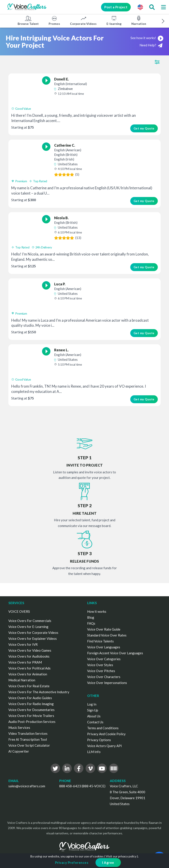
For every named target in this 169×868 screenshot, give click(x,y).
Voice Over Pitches (101, 671)
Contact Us (95, 722)
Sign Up (93, 710)
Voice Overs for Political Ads (29, 668)
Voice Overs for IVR (23, 644)
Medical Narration (22, 680)
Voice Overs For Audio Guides (30, 698)
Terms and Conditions (103, 728)
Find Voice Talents (100, 641)
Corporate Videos (83, 20)
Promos (54, 20)
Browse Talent (28, 20)
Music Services (19, 728)
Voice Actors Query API (105, 746)
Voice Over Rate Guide (104, 629)
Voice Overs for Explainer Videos (33, 638)
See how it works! (147, 38)
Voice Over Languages (104, 647)
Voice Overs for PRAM (25, 662)
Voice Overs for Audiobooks (29, 656)
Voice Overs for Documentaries (31, 710)
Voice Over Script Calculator (29, 745)
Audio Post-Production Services (32, 722)
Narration (139, 20)
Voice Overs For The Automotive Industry (39, 692)
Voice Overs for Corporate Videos (33, 633)
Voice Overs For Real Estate (29, 686)
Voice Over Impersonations (107, 683)
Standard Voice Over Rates (107, 635)
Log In (92, 704)
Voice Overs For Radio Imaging (31, 704)
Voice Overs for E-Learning (28, 627)
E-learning (114, 20)
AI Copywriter (19, 751)
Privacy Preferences (72, 863)
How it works (97, 611)
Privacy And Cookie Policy (106, 734)
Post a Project (116, 7)
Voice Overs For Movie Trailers (31, 716)
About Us (94, 716)
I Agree (108, 863)
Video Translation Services (28, 733)
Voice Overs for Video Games (30, 650)
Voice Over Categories (104, 659)
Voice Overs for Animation (28, 674)
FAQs (91, 623)
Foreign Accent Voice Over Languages (115, 653)
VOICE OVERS (19, 611)
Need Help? (151, 45)
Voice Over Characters (104, 677)
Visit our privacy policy (121, 856)
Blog (91, 617)
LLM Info (94, 752)
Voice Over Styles (100, 665)
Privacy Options (99, 740)
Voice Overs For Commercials (30, 621)
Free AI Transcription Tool (28, 739)
